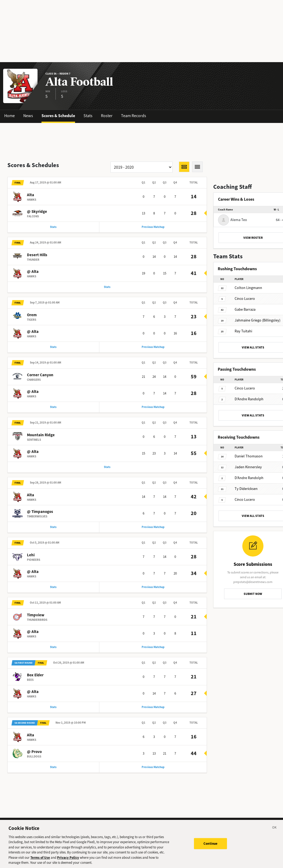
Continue (210, 846)
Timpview (36, 615)
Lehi (31, 555)
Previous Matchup (153, 227)
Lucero (245, 299)
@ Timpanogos (40, 512)
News (28, 116)
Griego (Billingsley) (258, 320)
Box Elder (35, 675)
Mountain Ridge (41, 435)
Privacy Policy (68, 861)
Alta (31, 195)
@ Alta (33, 272)
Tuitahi (243, 331)
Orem (32, 315)
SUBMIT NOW (253, 594)
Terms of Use (40, 861)
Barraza (245, 309)
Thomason (249, 456)
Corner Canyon (40, 375)
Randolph (249, 399)
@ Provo (34, 752)
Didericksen (246, 489)
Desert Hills (37, 255)
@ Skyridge (37, 212)
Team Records (134, 116)
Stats (88, 116)
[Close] (275, 832)
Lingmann (248, 288)
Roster (107, 116)
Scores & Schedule (58, 116)
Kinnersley (248, 467)
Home (10, 116)
